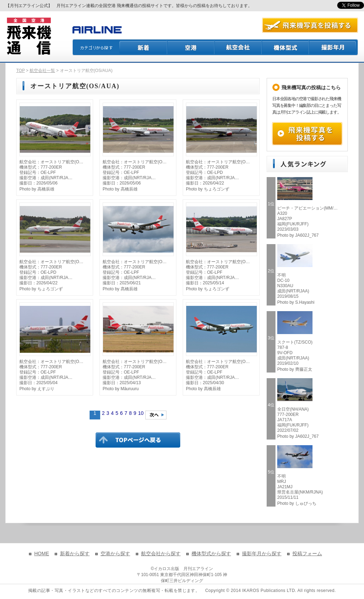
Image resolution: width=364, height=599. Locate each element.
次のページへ (156, 415)
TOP (20, 71)
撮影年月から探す (262, 553)
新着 (143, 47)
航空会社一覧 (42, 71)
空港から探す (115, 553)
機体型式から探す (211, 553)
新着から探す (75, 553)
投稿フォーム (307, 553)
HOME (42, 553)
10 (141, 413)
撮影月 (334, 47)
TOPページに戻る (138, 440)
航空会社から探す (161, 553)
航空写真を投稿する (310, 25)
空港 (191, 47)
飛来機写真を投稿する (307, 134)
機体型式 (286, 47)
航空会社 (238, 47)
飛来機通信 (29, 36)
